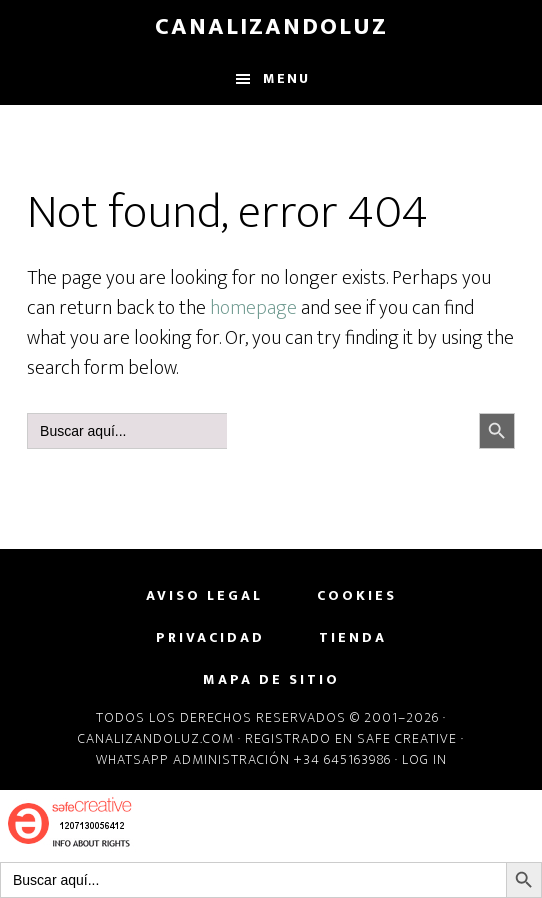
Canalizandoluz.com (156, 738)
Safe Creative (407, 738)
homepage (253, 308)
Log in (424, 759)
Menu (286, 78)
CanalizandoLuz (271, 27)
